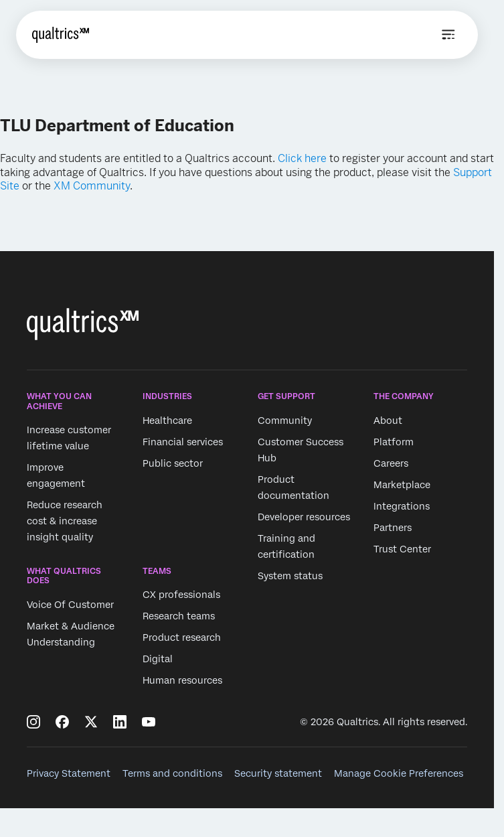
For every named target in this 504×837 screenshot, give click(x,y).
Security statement (278, 773)
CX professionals (181, 595)
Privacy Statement (69, 773)
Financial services (183, 442)
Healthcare (167, 421)
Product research (182, 638)
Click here (302, 158)
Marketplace (402, 485)
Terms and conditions (172, 773)
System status (290, 576)
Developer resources (304, 517)
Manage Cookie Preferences (399, 773)
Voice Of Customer (70, 605)
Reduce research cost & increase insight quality (65, 521)
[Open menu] (448, 35)
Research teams (179, 617)
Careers (391, 463)
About (388, 421)
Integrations (402, 506)
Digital (158, 660)
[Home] (61, 35)
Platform (394, 442)
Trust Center (402, 549)
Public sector (173, 463)
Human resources (182, 681)
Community (285, 421)
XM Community (92, 186)
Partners (393, 528)
